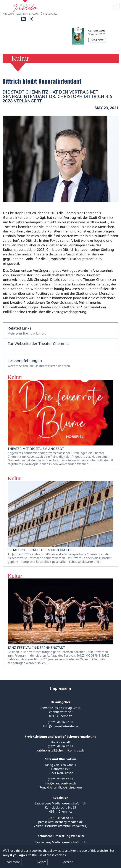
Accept (68, 862)
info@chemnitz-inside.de (60, 726)
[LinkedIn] (23, 19)
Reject (42, 862)
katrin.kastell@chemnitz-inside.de (60, 750)
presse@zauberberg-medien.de (60, 822)
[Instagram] (31, 19)
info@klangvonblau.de (61, 783)
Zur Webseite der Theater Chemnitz (39, 344)
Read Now (97, 40)
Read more (12, 862)
